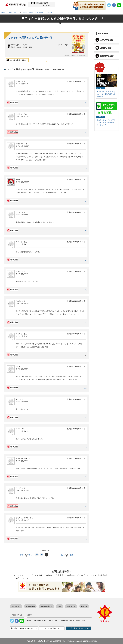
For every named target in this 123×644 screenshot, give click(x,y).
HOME (29, 621)
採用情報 (84, 606)
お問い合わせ (71, 606)
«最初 (21, 555)
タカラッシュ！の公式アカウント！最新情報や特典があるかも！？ (106, 122)
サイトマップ (16, 606)
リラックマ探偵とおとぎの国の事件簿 (30, 38)
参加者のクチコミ (82, 621)
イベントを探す (54, 621)
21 (46, 555)
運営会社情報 (30, 606)
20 (42, 555)
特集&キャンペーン (68, 621)
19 (37, 555)
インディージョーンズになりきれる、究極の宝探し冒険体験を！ (106, 94)
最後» (72, 555)
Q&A (59, 606)
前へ (28, 555)
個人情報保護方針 (46, 606)
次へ (65, 555)
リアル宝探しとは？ (40, 621)
